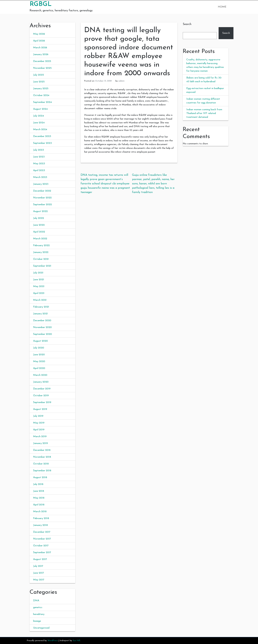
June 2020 (39, 355)
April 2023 (39, 170)
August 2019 (40, 409)
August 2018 (40, 477)
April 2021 (39, 293)
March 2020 (40, 375)
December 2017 (42, 532)
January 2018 (40, 525)
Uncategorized (41, 628)
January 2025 (41, 89)
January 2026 (41, 54)
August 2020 (40, 341)
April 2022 (39, 232)
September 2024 (42, 102)
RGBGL (41, 4)
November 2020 (42, 327)
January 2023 (41, 184)
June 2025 (39, 82)
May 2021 (39, 286)
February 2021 (41, 307)
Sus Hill (76, 641)
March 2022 (40, 239)
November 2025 (42, 68)
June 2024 (39, 123)
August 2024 (40, 109)
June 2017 (39, 573)
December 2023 (42, 136)
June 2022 (39, 225)
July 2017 (38, 566)
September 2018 (42, 471)
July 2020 (39, 348)
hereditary (39, 614)
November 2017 (42, 539)
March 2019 (40, 437)
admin (121, 81)
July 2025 (39, 75)
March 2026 (40, 48)
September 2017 (42, 553)
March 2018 (40, 512)
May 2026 (39, 34)
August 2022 (40, 211)
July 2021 (38, 273)
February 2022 (41, 246)
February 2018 (41, 518)
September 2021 (42, 266)
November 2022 (42, 198)
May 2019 (39, 423)
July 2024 (39, 116)
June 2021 (39, 280)
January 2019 (40, 443)
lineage (37, 621)
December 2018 (42, 450)
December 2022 (42, 191)
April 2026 (39, 41)
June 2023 (39, 157)
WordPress (53, 641)
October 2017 (41, 546)
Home (222, 7)
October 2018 (41, 464)
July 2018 (38, 484)
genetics (38, 607)
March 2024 (40, 130)
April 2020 (39, 368)
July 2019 (38, 416)
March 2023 (40, 177)
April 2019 (39, 430)
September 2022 (42, 205)
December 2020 (42, 321)
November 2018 (42, 457)
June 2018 (39, 491)
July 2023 (39, 150)
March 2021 (40, 300)
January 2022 (41, 252)
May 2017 (39, 580)
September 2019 (42, 402)
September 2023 (42, 143)
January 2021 (40, 314)
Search (187, 24)
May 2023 (39, 164)
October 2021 (41, 259)
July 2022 (39, 218)
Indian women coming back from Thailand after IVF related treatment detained (204, 113)
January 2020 (41, 382)
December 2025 (42, 61)
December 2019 (42, 389)
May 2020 (39, 361)
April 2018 (39, 505)
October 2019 (41, 396)
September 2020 (43, 334)
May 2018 (39, 498)
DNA (36, 601)
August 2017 (40, 559)
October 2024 (41, 95)
